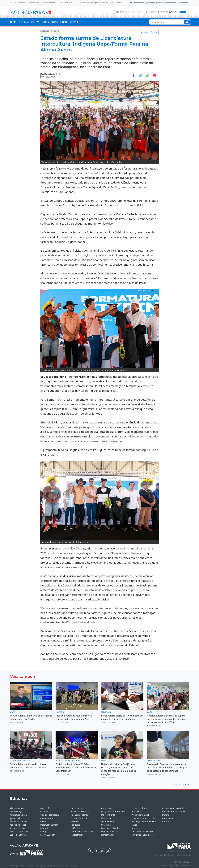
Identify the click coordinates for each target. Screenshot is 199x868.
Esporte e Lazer (78, 808)
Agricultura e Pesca (19, 815)
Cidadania (45, 812)
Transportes (167, 818)
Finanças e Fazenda (80, 815)
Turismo (166, 821)
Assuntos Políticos (18, 828)
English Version (149, 32)
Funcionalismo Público (81, 818)
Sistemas (74, 865)
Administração (17, 812)
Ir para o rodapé (65, 3)
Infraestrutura (77, 835)
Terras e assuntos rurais (173, 808)
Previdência (137, 812)
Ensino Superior (48, 835)
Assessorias (151, 12)
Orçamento (106, 825)
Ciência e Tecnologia (50, 815)
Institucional (107, 808)
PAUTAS (35, 22)
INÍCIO (13, 22)
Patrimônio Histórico (111, 828)
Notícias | (22, 865)
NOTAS (45, 22)
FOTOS (54, 22)
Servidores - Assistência (142, 831)
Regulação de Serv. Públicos (144, 821)
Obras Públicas (108, 821)
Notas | (39, 865)
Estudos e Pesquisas (80, 812)
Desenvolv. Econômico (51, 825)
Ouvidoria (183, 3)
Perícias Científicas (110, 831)
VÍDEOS (64, 22)
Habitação (75, 825)
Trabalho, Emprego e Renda (175, 812)
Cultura (44, 821)
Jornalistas (163, 12)
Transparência (169, 3)
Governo (75, 821)
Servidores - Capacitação (143, 835)
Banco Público (47, 808)
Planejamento (107, 835)
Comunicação (47, 818)
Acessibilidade (87, 3)
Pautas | (31, 865)
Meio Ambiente (108, 815)
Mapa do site (116, 3)
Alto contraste (101, 3)
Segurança (136, 828)
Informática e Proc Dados (82, 831)
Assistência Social (18, 825)
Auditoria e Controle (19, 831)
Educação (45, 828)
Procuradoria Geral (140, 815)
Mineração (106, 818)
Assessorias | (64, 865)
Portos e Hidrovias (140, 808)
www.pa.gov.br (154, 3)
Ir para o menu (35, 3)
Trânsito (166, 815)
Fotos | (46, 865)
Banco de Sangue (18, 835)
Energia (44, 831)
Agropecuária (16, 818)
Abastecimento (17, 808)
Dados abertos (137, 3)
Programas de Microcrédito (144, 818)
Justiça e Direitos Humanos (113, 812)
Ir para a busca (50, 3)
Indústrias (75, 828)
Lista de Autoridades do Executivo (130, 12)
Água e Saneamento (19, 821)
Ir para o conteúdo (19, 3)
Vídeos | (54, 865)
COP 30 (74, 22)
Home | (14, 865)
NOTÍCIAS (24, 22)
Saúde (134, 825)
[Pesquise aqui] (187, 22)
